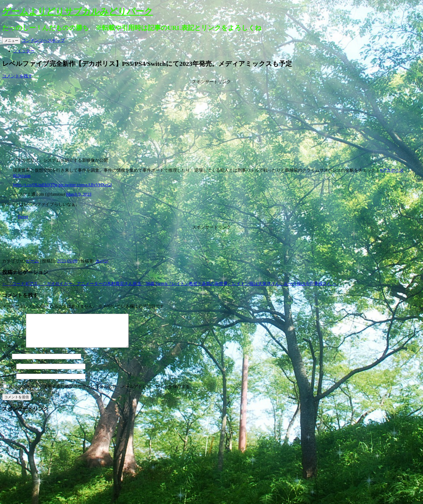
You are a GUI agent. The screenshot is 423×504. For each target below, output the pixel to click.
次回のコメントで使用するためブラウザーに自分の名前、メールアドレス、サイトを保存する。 (101, 393)
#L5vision (22, 176)
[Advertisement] (211, 119)
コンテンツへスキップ (43, 40)
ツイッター (24, 51)
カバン (102, 261)
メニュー (11, 41)
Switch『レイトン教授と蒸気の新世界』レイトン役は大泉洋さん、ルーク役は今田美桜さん (246, 284)
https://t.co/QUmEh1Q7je (35, 185)
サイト (9, 383)
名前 (6, 363)
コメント (13, 353)
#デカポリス (392, 170)
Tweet (23, 217)
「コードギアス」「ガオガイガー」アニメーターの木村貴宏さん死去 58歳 (78, 284)
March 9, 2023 (79, 194)
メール (9, 373)
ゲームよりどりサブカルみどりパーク (78, 11)
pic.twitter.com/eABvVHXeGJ (85, 185)
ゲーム (32, 261)
